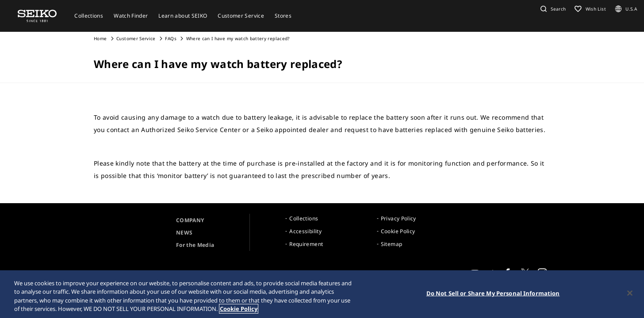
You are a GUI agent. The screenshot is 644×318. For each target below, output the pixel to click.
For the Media (195, 245)
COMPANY (190, 220)
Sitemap (391, 244)
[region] (322, 294)
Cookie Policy (398, 231)
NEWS (184, 233)
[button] (552, 9)
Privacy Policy (399, 218)
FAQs (171, 38)
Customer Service (136, 38)
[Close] (630, 293)
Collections (304, 218)
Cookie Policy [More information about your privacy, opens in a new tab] (239, 309)
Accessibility (305, 231)
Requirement (306, 244)
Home (100, 38)
